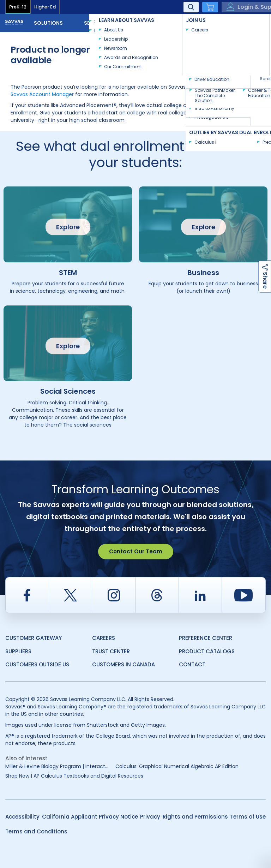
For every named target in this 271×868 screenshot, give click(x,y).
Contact (242, 22)
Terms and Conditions (36, 831)
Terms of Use (248, 817)
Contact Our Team (136, 551)
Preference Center (206, 638)
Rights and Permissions (195, 817)
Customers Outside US (37, 664)
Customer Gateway (34, 638)
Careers (104, 638)
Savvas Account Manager (42, 94)
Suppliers (18, 651)
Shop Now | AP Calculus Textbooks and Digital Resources (74, 776)
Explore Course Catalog (211, 44)
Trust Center (111, 651)
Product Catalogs (207, 651)
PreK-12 (18, 7)
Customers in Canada (124, 664)
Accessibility (22, 817)
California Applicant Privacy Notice (90, 817)
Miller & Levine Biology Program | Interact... (57, 766)
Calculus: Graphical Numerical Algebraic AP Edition (177, 766)
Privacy (150, 817)
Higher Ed (45, 7)
